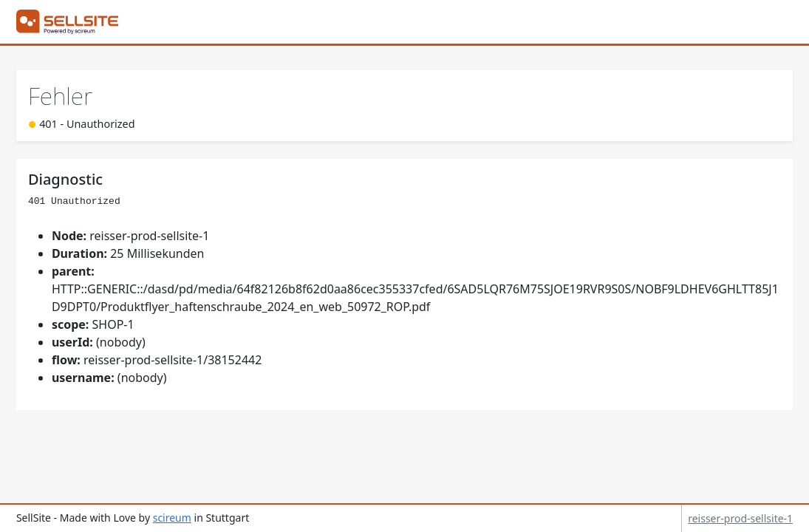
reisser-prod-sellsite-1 (740, 518)
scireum (172, 518)
